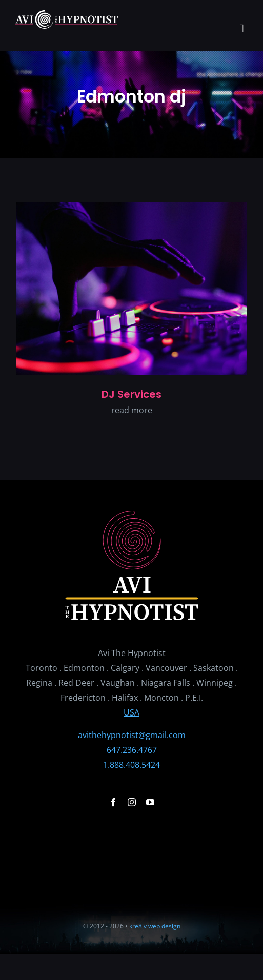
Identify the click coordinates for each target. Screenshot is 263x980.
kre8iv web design (155, 926)
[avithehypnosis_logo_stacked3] (132, 515)
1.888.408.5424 (131, 765)
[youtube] (150, 802)
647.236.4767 (132, 750)
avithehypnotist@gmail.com (132, 735)
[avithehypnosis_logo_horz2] (67, 14)
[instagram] (132, 802)
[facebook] (113, 802)
